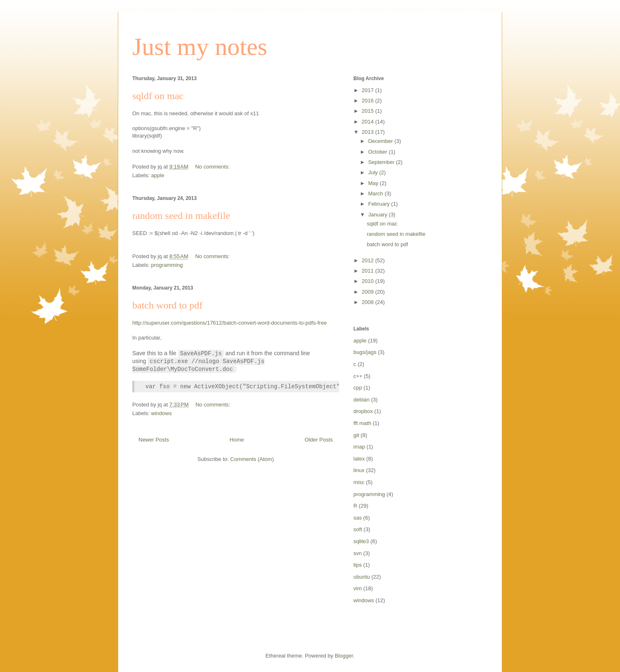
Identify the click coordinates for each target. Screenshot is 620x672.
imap (359, 447)
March (377, 194)
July (374, 172)
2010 (368, 281)
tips (358, 565)
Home (237, 440)
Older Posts (319, 440)
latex (359, 459)
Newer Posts (154, 440)
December (382, 141)
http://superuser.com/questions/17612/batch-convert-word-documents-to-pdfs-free (229, 323)
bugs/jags (365, 352)
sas (358, 518)
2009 (368, 292)
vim (358, 588)
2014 (368, 122)
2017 (368, 90)
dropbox (363, 411)
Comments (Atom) (252, 459)
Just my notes (200, 47)
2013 (368, 132)
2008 (368, 302)
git (356, 435)
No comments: (213, 167)
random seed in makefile (181, 216)
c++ (358, 376)
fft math (362, 423)
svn (358, 553)
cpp (358, 388)
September (382, 162)
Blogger (344, 656)
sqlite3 (361, 541)
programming (167, 265)
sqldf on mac (158, 96)
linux (359, 470)
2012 (368, 260)
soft (358, 529)
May (374, 183)
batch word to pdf (167, 305)
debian (361, 400)
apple (158, 175)
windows (162, 413)
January (379, 215)
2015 (368, 111)
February (380, 204)
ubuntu (362, 577)
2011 (368, 271)
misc (359, 482)
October (379, 152)
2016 (368, 101)
